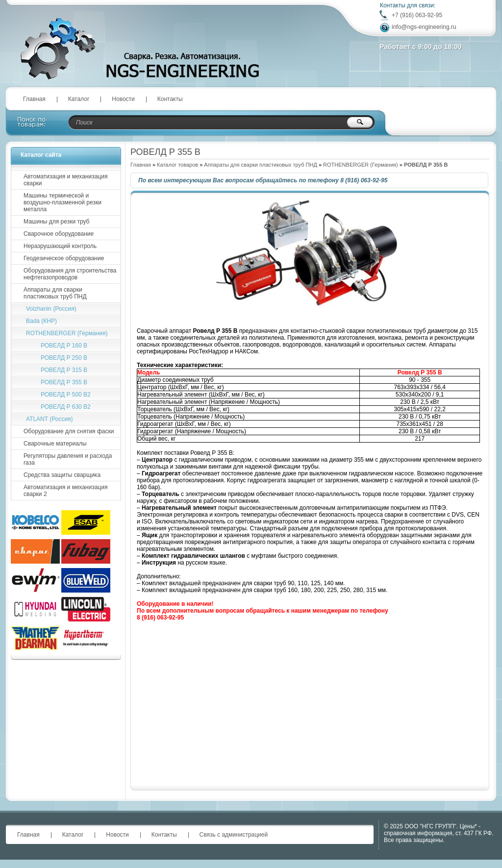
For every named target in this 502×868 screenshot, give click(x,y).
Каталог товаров (177, 165)
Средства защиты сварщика (62, 475)
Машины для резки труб (56, 222)
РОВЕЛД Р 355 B (64, 382)
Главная (34, 99)
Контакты (170, 99)
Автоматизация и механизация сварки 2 (65, 491)
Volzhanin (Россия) (51, 309)
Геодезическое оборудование (64, 258)
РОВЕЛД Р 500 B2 (66, 395)
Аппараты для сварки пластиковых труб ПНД (261, 165)
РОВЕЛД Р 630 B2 (66, 407)
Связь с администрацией (234, 835)
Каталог (79, 99)
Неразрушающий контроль (60, 246)
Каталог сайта (41, 155)
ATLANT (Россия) (50, 419)
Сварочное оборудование (59, 234)
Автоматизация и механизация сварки (65, 180)
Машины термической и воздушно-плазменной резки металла (63, 202)
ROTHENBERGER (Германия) (361, 165)
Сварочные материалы (55, 444)
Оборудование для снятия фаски (69, 431)
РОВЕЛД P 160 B (64, 346)
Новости (123, 99)
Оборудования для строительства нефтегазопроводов (70, 274)
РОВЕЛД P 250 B (64, 358)
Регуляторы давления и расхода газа (68, 459)
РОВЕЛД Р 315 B (64, 370)
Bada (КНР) (41, 321)
